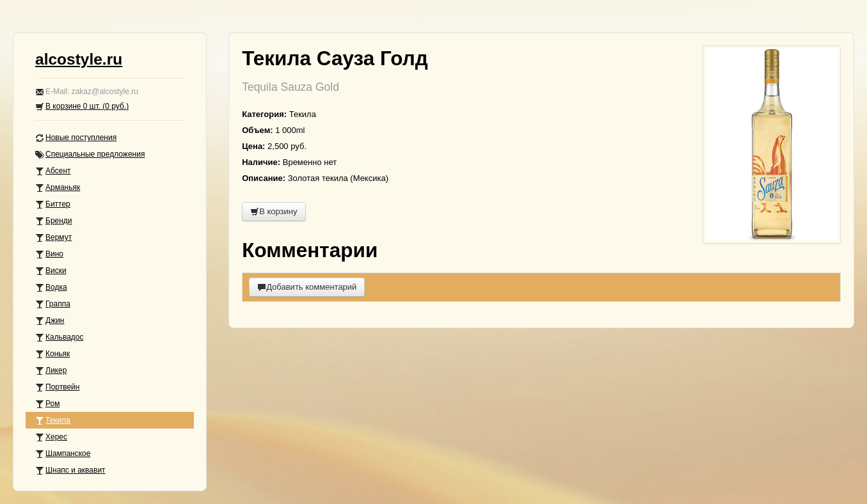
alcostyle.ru (79, 59)
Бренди (54, 221)
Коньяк (52, 354)
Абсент (53, 171)
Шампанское (63, 454)
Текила (53, 421)
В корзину (274, 211)
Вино (49, 254)
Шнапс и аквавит (70, 470)
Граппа (53, 304)
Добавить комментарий (307, 287)
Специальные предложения (90, 154)
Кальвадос (60, 337)
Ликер (51, 371)
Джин (50, 321)
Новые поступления (76, 138)
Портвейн (57, 387)
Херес (51, 437)
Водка (51, 287)
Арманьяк (58, 188)
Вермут (53, 238)
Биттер (53, 204)
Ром (47, 404)
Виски (51, 271)
